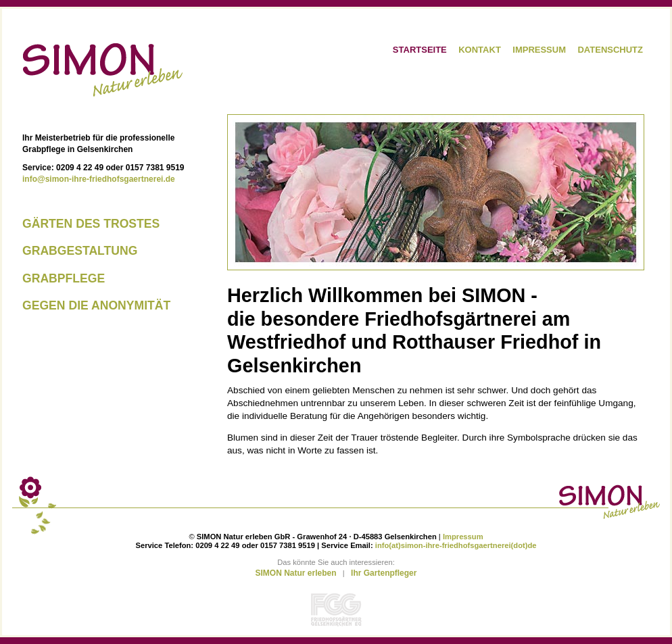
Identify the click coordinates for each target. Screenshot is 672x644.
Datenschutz (610, 50)
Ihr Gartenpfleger (384, 573)
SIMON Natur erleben (296, 573)
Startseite (420, 50)
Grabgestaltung (80, 251)
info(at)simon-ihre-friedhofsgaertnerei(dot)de (456, 545)
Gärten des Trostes (91, 224)
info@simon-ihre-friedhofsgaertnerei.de (99, 179)
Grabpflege (64, 278)
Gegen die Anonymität (96, 305)
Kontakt (480, 50)
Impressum (539, 50)
